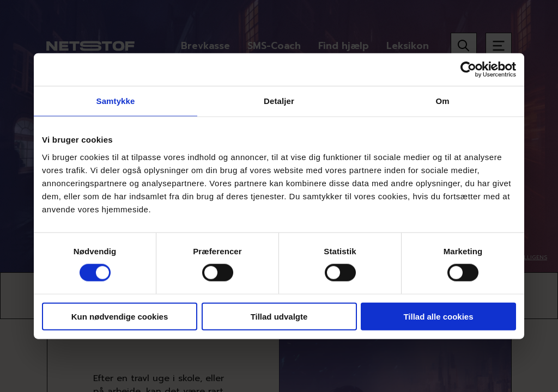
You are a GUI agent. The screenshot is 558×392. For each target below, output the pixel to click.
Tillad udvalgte (279, 316)
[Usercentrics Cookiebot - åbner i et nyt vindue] (468, 70)
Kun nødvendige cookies (120, 316)
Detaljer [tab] (279, 101)
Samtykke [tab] (116, 101)
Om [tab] (442, 101)
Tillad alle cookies (438, 316)
